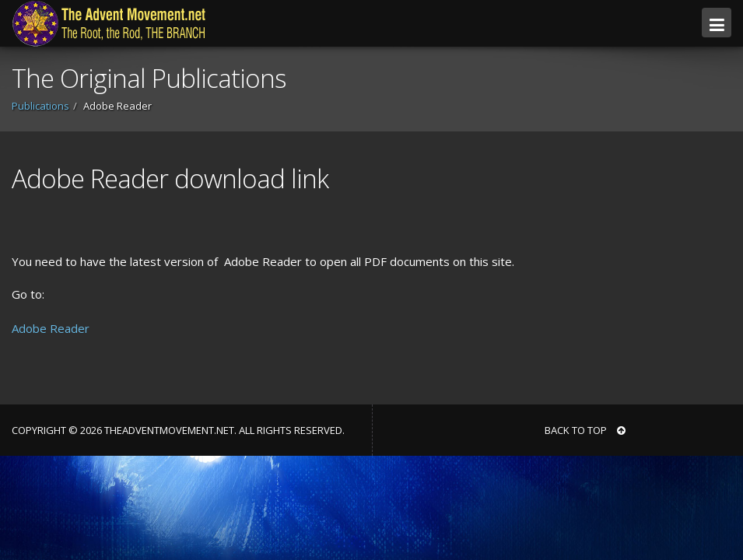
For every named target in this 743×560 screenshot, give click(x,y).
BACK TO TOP (585, 430)
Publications (40, 106)
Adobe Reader (51, 328)
